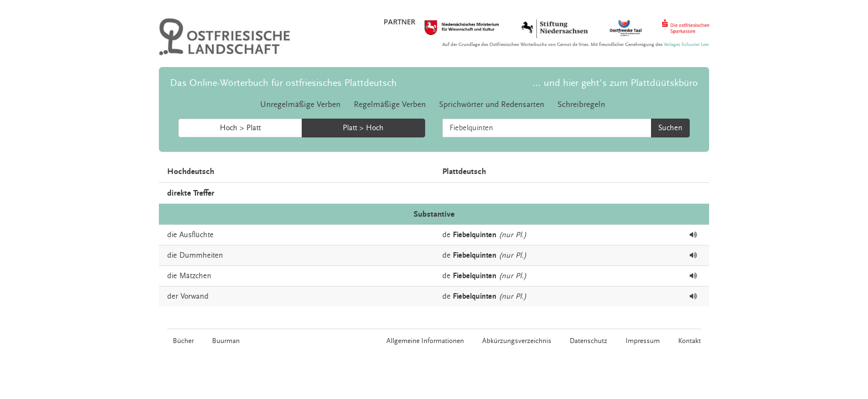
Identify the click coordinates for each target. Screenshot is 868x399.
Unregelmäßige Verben (300, 104)
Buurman (226, 341)
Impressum (643, 341)
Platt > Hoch (363, 128)
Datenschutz (588, 341)
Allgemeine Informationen (425, 341)
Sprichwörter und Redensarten (492, 104)
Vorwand (195, 296)
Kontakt (689, 341)
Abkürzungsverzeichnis (517, 341)
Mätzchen (195, 276)
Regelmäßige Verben (390, 104)
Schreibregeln (581, 104)
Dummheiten (201, 255)
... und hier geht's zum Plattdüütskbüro (615, 83)
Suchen (670, 128)
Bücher (183, 341)
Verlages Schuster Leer (686, 45)
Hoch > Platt (240, 128)
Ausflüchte (197, 235)
